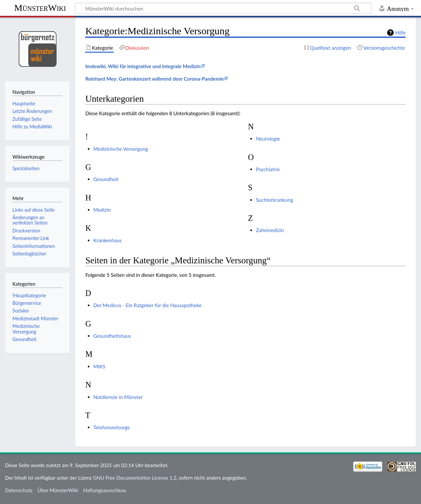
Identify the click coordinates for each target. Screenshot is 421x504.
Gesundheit (106, 179)
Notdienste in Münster (118, 397)
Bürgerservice (27, 303)
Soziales (21, 311)
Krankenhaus (108, 240)
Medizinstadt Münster (36, 318)
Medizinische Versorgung (121, 149)
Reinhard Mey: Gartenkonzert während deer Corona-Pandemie (154, 79)
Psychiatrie (268, 169)
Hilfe (401, 33)
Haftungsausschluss (105, 490)
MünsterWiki (40, 8)
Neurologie (268, 139)
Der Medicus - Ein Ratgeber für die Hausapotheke (148, 305)
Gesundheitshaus (112, 336)
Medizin (102, 210)
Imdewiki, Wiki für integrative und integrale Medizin (143, 66)
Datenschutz (19, 490)
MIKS (99, 366)
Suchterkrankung (274, 200)
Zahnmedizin (270, 230)
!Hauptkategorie (29, 295)
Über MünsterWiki (58, 490)
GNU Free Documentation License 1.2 (135, 478)
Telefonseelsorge (112, 427)
